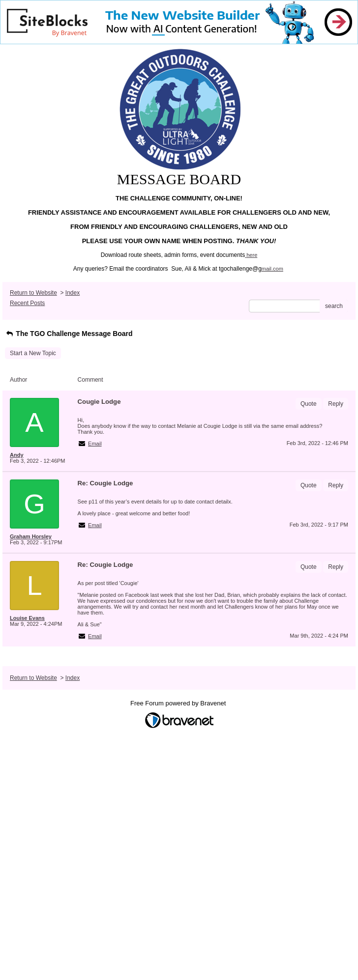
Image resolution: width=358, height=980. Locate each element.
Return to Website (33, 293)
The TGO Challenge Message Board (69, 334)
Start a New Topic (33, 353)
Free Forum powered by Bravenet (179, 703)
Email (95, 444)
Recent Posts (27, 303)
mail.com (272, 269)
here (252, 255)
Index (73, 293)
